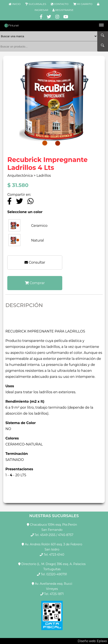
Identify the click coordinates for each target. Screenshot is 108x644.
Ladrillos (44, 176)
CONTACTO (61, 4)
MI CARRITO (84, 4)
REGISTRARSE (64, 10)
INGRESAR (41, 10)
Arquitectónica (20, 176)
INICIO (16, 4)
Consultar (35, 262)
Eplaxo (102, 641)
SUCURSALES (37, 4)
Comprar (35, 283)
